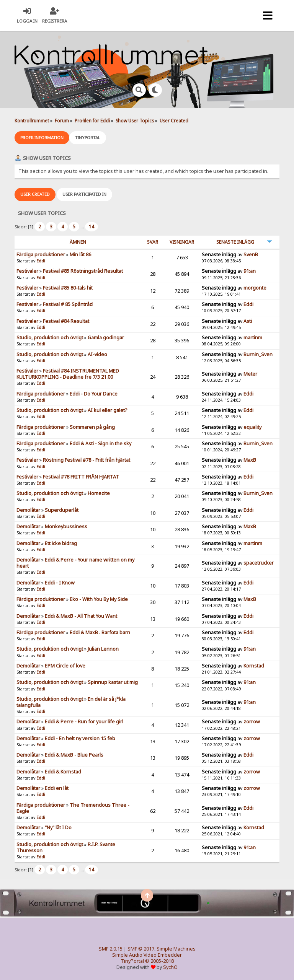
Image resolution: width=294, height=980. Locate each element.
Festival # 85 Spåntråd (68, 304)
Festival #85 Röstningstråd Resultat (83, 271)
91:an (250, 271)
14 (91, 227)
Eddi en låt (57, 788)
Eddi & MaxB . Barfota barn (100, 632)
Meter (250, 374)
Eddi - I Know (60, 583)
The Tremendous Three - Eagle (73, 808)
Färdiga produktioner (41, 255)
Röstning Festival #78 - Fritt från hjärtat (87, 460)
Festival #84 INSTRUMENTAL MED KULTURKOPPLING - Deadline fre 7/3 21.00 (68, 374)
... (83, 227)
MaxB (250, 460)
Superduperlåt (62, 510)
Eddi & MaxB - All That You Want (81, 616)
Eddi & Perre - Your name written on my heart (75, 563)
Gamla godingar (106, 338)
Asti (248, 321)
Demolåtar (28, 510)
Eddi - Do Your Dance (94, 394)
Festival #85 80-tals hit (68, 288)
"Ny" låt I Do (58, 828)
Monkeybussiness (66, 527)
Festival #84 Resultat (66, 321)
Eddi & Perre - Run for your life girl (84, 722)
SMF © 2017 (141, 949)
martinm (253, 338)
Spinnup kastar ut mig (113, 682)
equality (252, 427)
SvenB (251, 255)
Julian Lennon (103, 649)
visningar (182, 242)
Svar (153, 242)
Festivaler (27, 271)
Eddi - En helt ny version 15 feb (80, 738)
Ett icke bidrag (61, 543)
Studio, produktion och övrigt (50, 338)
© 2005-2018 (159, 961)
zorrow (252, 722)
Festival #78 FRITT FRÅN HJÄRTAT (81, 477)
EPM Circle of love (65, 666)
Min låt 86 (80, 255)
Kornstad (254, 666)
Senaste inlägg (235, 242)
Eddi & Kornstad (63, 772)
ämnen (78, 242)
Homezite (99, 493)
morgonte (255, 288)
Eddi (41, 261)
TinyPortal (132, 961)
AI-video (97, 354)
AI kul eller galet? (107, 410)
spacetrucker (259, 563)
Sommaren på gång (92, 427)
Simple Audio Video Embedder (147, 955)
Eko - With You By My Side (99, 599)
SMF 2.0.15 (111, 949)
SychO (170, 967)
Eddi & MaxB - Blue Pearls (74, 755)
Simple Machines (176, 949)
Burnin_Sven (258, 354)
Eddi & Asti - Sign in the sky (100, 444)
